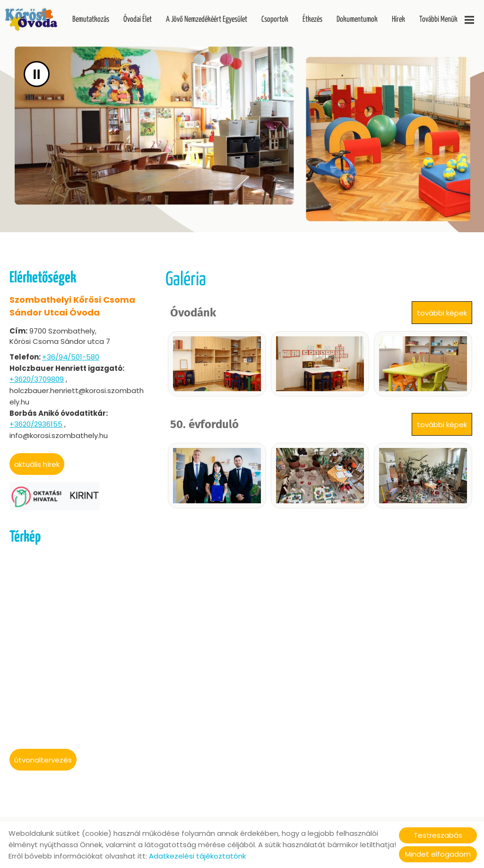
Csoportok (275, 20)
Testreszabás (438, 835)
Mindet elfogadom (438, 854)
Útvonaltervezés (43, 760)
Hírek (398, 20)
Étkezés (312, 20)
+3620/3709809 (37, 379)
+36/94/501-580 (71, 357)
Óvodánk (193, 313)
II (37, 74)
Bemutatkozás (91, 20)
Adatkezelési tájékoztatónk (197, 856)
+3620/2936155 (36, 424)
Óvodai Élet (138, 20)
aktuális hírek (37, 464)
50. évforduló (204, 424)
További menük (447, 20)
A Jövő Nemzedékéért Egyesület (207, 20)
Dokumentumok (357, 20)
